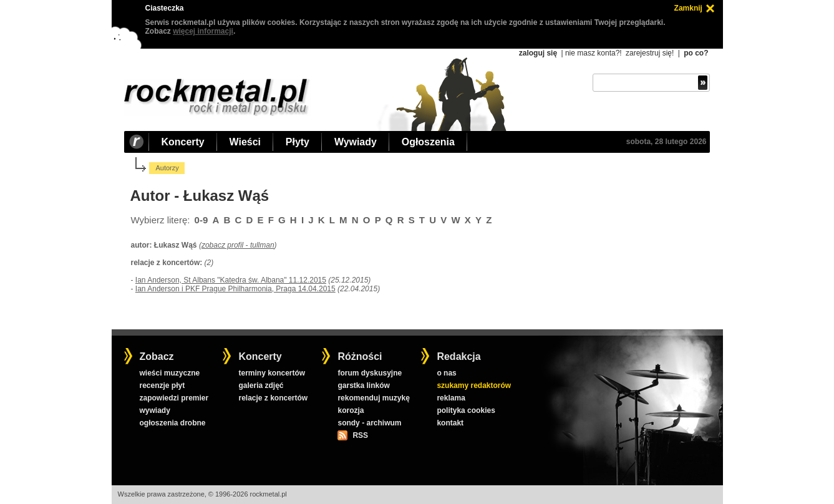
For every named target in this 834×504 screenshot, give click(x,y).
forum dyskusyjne (370, 373)
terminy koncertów (272, 373)
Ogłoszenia (428, 142)
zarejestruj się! (650, 53)
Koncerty (183, 142)
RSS (360, 435)
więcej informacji (203, 31)
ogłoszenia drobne (172, 423)
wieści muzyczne (169, 373)
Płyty (298, 142)
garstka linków (363, 385)
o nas (446, 373)
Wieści (245, 142)
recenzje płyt (162, 385)
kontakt (450, 423)
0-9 (201, 220)
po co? (696, 53)
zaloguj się (538, 53)
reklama (451, 398)
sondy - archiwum (369, 423)
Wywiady (356, 142)
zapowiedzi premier (174, 398)
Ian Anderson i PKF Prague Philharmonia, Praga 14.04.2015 (235, 289)
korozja (351, 410)
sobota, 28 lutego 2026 (667, 142)
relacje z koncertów (273, 398)
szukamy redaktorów (474, 385)
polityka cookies (466, 410)
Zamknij (688, 8)
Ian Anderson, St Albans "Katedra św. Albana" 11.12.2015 (231, 280)
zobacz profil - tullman (238, 245)
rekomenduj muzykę (373, 398)
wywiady (154, 410)
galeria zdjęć (261, 385)
